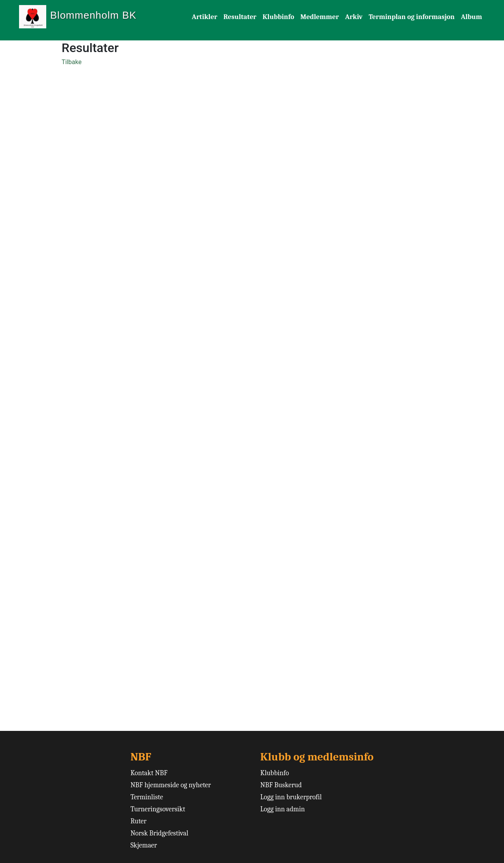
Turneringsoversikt (158, 809)
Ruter (139, 821)
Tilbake (72, 62)
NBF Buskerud (281, 785)
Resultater (240, 17)
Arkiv (354, 17)
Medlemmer (320, 17)
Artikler (205, 17)
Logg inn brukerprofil (291, 797)
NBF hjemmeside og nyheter (171, 785)
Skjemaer (144, 845)
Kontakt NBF (149, 773)
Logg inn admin (283, 809)
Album (472, 17)
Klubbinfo (278, 17)
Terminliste (147, 797)
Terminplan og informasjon (412, 17)
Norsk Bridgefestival (160, 833)
